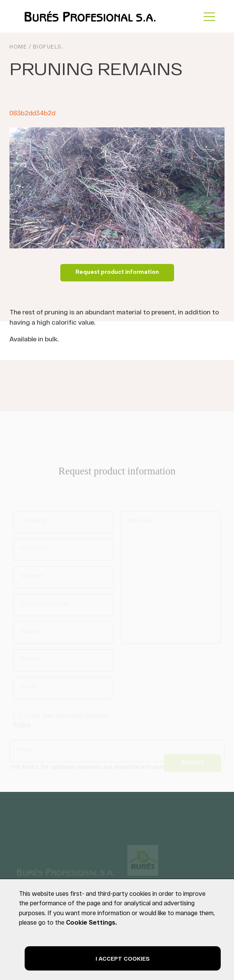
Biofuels (47, 47)
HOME (18, 47)
